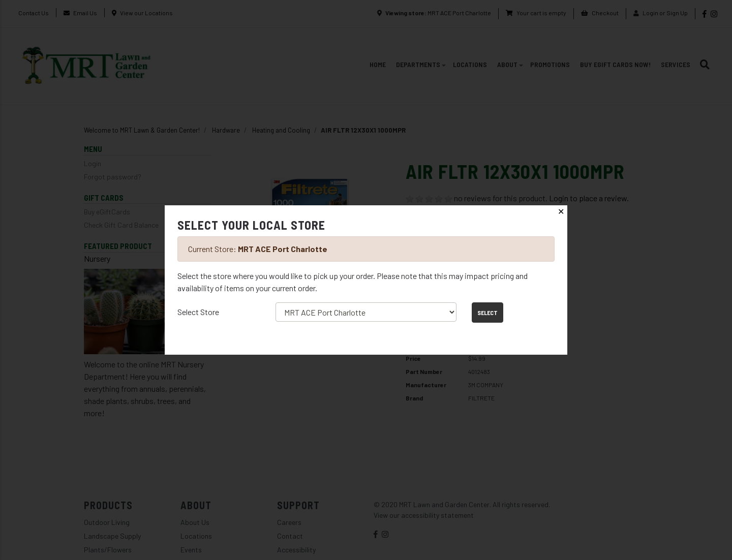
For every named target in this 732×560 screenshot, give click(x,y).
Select (487, 313)
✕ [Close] (561, 212)
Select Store (198, 312)
